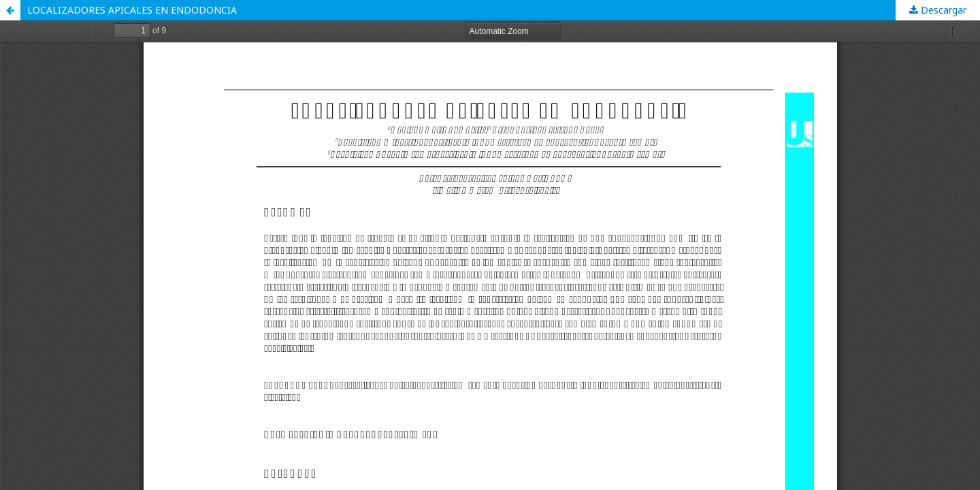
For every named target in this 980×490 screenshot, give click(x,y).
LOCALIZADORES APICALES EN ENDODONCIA (132, 10)
